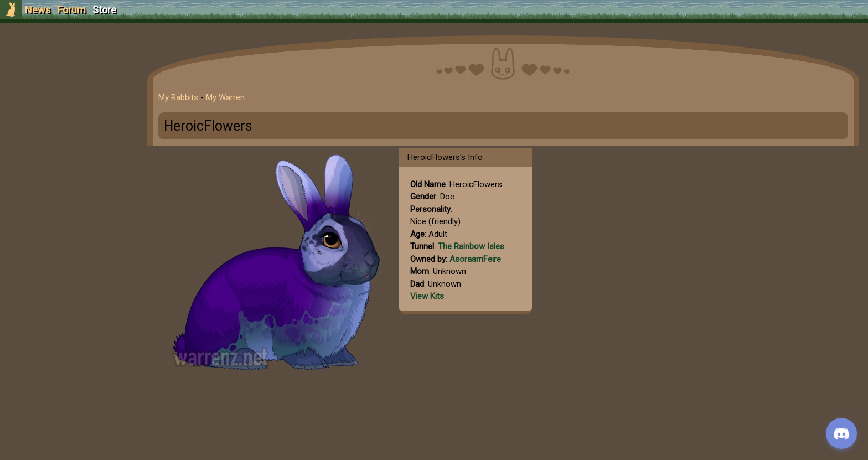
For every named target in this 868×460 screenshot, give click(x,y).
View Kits (427, 296)
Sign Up (68, 71)
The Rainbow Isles (471, 246)
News (38, 10)
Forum (72, 10)
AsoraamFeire (475, 259)
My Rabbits (178, 97)
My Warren (225, 97)
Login (67, 92)
